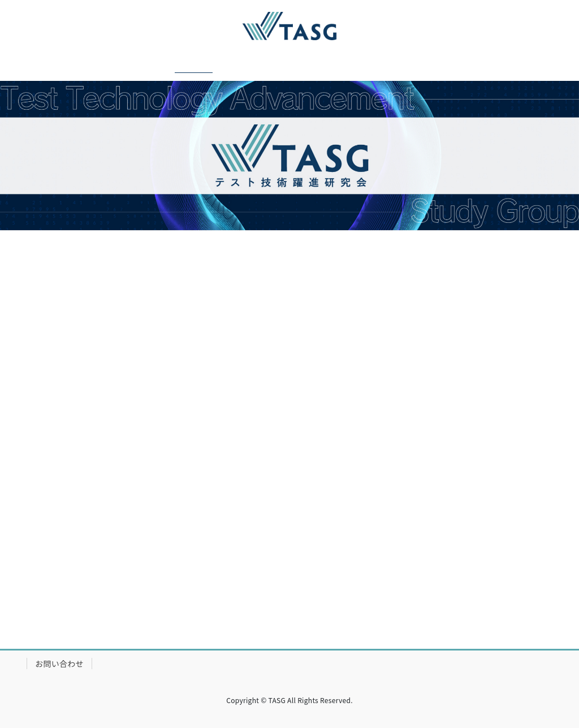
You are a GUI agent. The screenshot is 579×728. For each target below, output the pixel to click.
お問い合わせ (59, 664)
